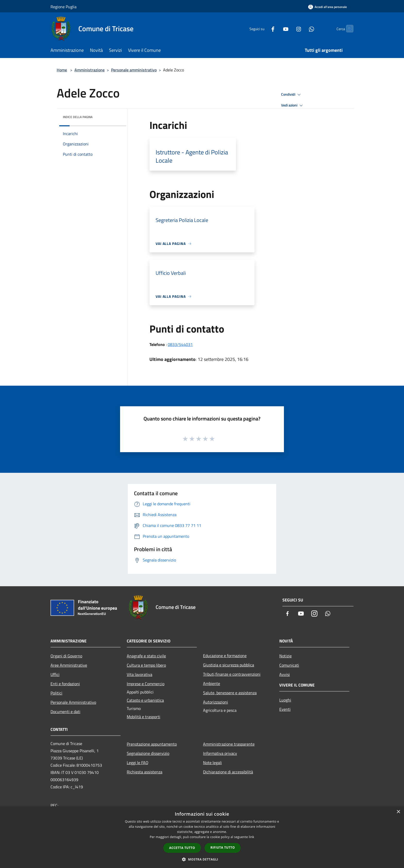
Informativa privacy (220, 753)
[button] (202, 859)
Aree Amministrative (69, 665)
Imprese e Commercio (146, 684)
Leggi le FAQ (138, 763)
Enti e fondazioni (65, 684)
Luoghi (285, 700)
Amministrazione (90, 70)
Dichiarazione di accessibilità (228, 772)
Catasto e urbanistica (145, 700)
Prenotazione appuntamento (152, 744)
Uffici (55, 674)
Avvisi (285, 674)
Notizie (285, 656)
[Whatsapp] (301, 28)
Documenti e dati (65, 712)
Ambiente (212, 683)
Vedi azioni (293, 105)
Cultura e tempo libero (146, 665)
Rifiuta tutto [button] (223, 848)
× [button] (398, 812)
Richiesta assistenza (145, 772)
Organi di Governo (66, 656)
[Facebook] (263, 28)
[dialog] (202, 837)
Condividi (292, 95)
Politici (56, 693)
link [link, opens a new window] (252, 837)
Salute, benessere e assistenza (230, 693)
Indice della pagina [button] (78, 117)
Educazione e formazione (225, 656)
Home (62, 70)
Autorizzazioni (216, 702)
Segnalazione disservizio (148, 753)
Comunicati (289, 665)
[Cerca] (347, 29)
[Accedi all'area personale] (327, 7)
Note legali (212, 763)
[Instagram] (289, 28)
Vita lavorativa (140, 674)
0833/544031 (180, 344)
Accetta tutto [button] (182, 848)
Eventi (285, 709)
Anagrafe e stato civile (146, 656)
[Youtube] (276, 28)
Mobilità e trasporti (144, 717)
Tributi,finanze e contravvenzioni (232, 674)
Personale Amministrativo (73, 702)
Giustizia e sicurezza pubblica (229, 665)
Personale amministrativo (134, 70)
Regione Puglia (64, 7)
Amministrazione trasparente (229, 744)
